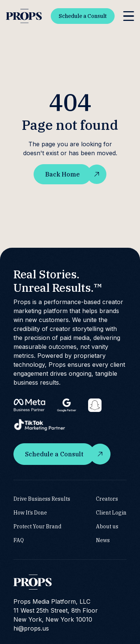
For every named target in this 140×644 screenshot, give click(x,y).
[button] (129, 16)
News (103, 540)
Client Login (111, 513)
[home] (24, 16)
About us (107, 526)
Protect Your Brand (38, 526)
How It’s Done (30, 513)
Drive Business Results (42, 499)
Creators (107, 499)
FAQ (19, 540)
